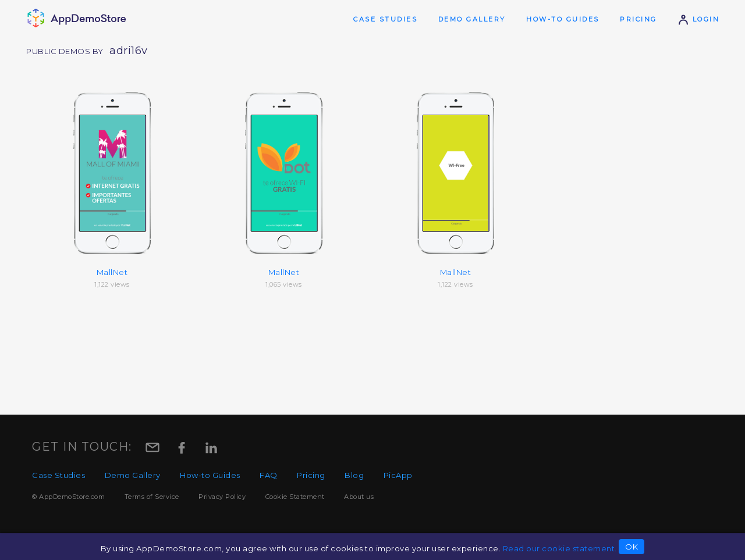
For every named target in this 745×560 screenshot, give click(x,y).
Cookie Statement (295, 497)
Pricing (638, 19)
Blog (354, 475)
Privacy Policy (222, 497)
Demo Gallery (472, 19)
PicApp (398, 475)
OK (632, 547)
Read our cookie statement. (560, 548)
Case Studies (385, 19)
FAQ (269, 475)
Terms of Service (152, 497)
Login (698, 19)
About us (359, 497)
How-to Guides (563, 19)
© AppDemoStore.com (68, 497)
